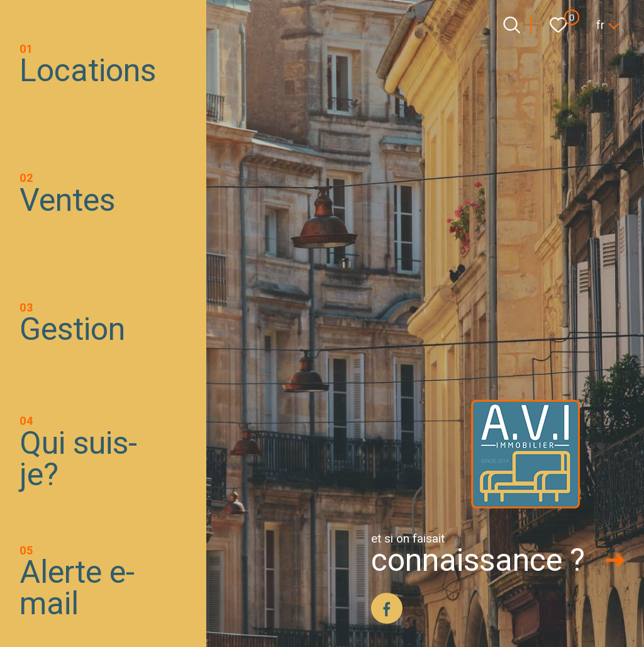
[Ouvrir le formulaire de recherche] (512, 25)
